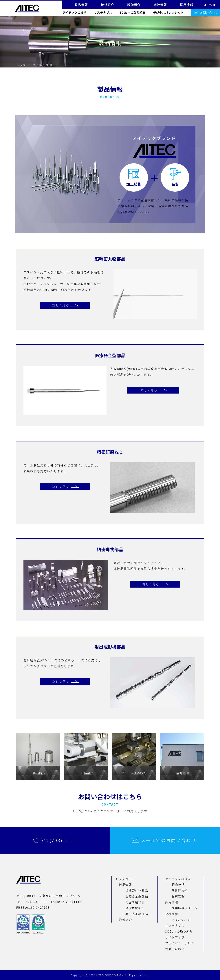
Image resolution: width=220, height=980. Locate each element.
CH (213, 5)
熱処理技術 (180, 890)
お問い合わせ (209, 12)
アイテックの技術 (74, 12)
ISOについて (181, 920)
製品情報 (125, 885)
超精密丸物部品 (137, 890)
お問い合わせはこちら (110, 796)
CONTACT (110, 804)
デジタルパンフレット (168, 12)
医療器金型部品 (137, 896)
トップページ (26, 65)
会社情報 (172, 914)
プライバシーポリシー (181, 943)
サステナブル (103, 12)
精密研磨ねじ (135, 902)
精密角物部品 (135, 908)
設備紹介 (125, 920)
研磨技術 (178, 885)
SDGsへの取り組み (133, 12)
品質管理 (178, 896)
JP (207, 5)
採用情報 (172, 902)
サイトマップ (175, 937)
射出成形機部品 (137, 914)
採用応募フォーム (185, 908)
